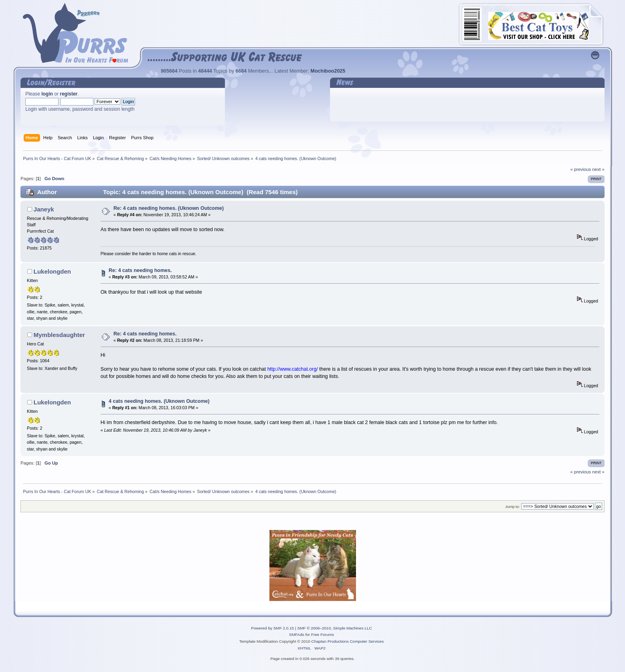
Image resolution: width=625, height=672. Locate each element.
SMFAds (297, 634)
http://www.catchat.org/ (293, 369)
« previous (581, 169)
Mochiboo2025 (328, 71)
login (47, 94)
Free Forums (323, 634)
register (69, 94)
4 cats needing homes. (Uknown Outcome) (159, 401)
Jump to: (513, 507)
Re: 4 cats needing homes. (140, 270)
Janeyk (44, 209)
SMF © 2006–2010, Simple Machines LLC (334, 628)
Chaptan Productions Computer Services (348, 641)
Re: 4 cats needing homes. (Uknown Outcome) (169, 208)
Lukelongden (52, 271)
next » (598, 169)
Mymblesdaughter (59, 335)
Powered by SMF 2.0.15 (272, 628)
